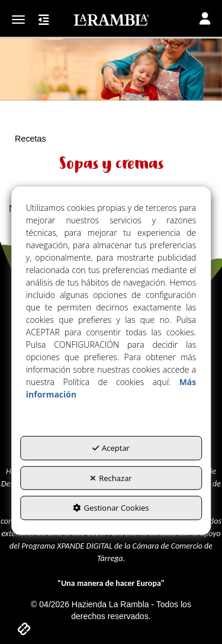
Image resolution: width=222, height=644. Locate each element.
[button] (111, 20)
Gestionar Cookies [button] (111, 508)
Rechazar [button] (111, 478)
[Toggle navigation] (205, 20)
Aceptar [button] (111, 448)
